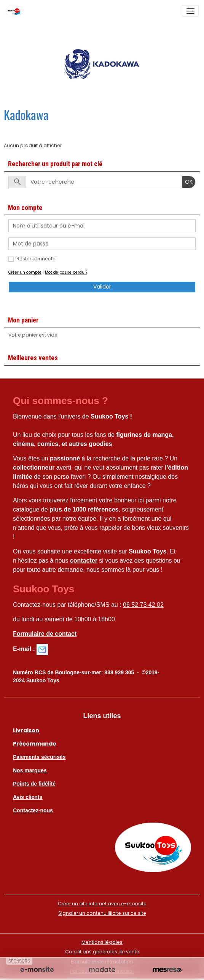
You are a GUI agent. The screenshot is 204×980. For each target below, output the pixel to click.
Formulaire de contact (45, 634)
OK (189, 182)
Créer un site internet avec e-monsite (102, 904)
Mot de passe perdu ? (66, 272)
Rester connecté (36, 259)
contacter (84, 561)
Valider (102, 287)
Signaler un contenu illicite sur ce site (102, 913)
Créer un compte (25, 272)
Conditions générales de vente (102, 952)
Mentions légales (102, 942)
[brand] (15, 11)
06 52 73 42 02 (143, 605)
